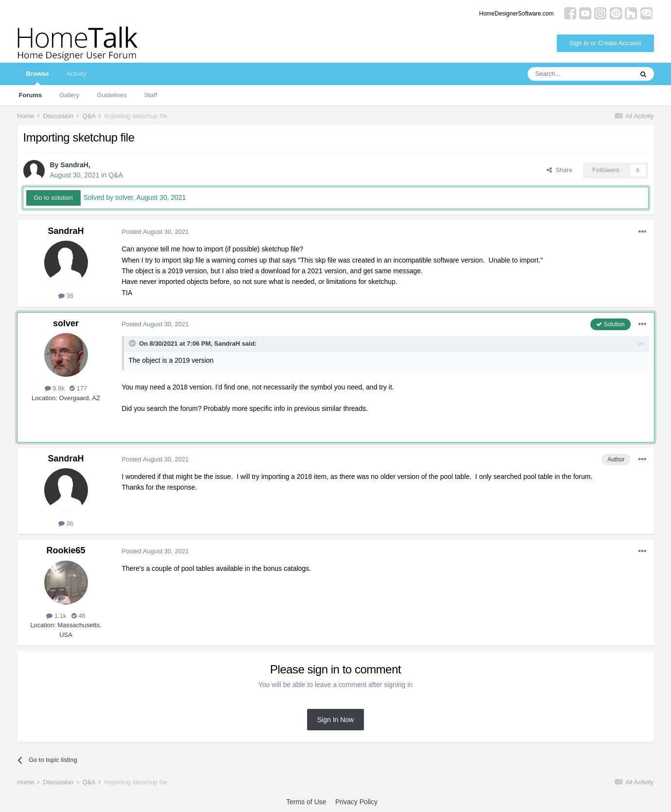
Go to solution (53, 198)
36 (66, 296)
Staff (151, 95)
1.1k (56, 616)
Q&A (116, 175)
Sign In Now (335, 720)
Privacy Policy (356, 802)
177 (78, 388)
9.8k (55, 388)
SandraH (74, 165)
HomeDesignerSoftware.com (516, 14)
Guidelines (112, 95)
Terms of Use (306, 802)
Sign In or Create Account (605, 43)
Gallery (69, 95)
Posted (155, 232)
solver (66, 323)
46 (78, 616)
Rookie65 (66, 550)
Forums (31, 95)
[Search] (580, 74)
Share (559, 170)
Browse (38, 78)
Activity (76, 74)
